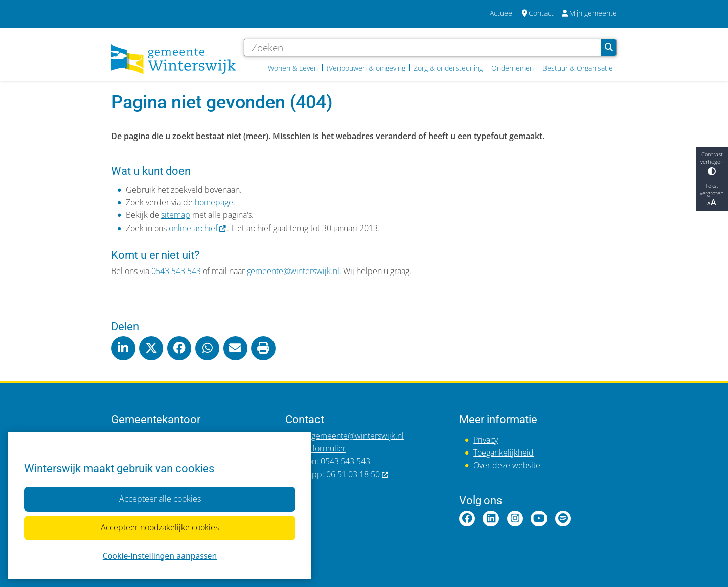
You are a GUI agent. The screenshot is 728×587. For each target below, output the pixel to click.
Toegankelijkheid (504, 453)
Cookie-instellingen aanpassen (160, 556)
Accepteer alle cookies (160, 499)
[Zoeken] (423, 48)
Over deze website (507, 465)
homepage (214, 202)
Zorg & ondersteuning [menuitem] (448, 68)
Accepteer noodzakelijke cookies (160, 528)
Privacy (486, 440)
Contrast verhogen (712, 163)
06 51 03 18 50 (358, 474)
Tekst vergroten (712, 195)
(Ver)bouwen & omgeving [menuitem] (366, 68)
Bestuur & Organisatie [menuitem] (578, 68)
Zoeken (609, 48)
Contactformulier (315, 448)
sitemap (176, 215)
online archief (198, 228)
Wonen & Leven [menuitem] (293, 68)
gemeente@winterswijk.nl (293, 271)
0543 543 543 (176, 271)
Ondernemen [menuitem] (513, 68)
